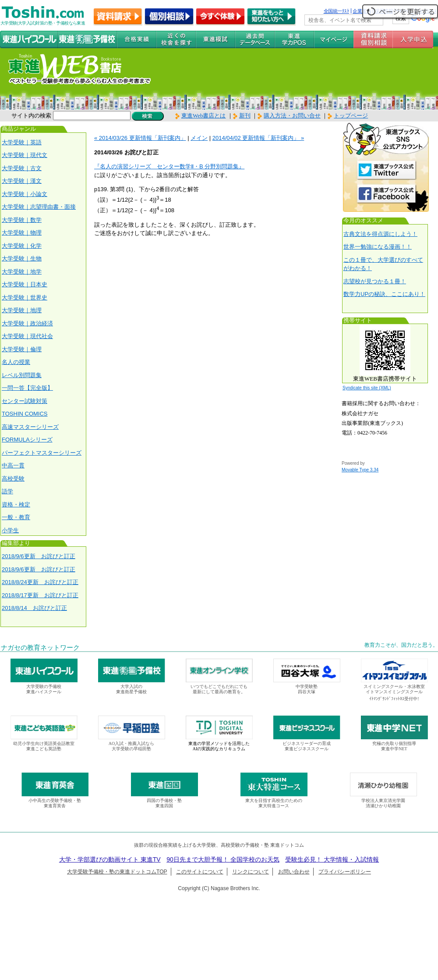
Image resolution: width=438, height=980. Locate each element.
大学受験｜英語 (22, 142)
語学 (7, 491)
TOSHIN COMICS (25, 414)
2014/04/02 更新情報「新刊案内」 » (258, 138)
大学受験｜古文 (22, 168)
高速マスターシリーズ (30, 427)
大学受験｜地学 (22, 272)
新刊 (242, 116)
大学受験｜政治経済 (27, 323)
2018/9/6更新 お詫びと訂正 (39, 556)
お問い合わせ (294, 872)
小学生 (10, 530)
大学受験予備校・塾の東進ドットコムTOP (117, 872)
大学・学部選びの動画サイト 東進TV (110, 859)
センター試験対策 (25, 401)
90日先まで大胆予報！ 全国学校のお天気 (223, 859)
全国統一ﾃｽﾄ (337, 11)
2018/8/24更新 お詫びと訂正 (40, 582)
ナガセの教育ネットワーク (40, 648)
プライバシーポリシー (345, 872)
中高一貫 (13, 465)
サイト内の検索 (31, 116)
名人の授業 (16, 362)
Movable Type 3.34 (360, 470)
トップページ (351, 116)
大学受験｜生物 (22, 258)
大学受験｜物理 (22, 233)
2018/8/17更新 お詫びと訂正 (40, 595)
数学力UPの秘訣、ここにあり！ (384, 294)
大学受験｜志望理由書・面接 (39, 207)
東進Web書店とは (201, 116)
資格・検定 (16, 504)
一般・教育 (16, 517)
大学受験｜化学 (22, 246)
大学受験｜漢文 (22, 181)
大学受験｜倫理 (22, 349)
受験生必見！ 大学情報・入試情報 (332, 859)
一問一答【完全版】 (27, 388)
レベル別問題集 (22, 375)
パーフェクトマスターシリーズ (42, 453)
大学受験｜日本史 (25, 284)
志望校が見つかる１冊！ (375, 281)
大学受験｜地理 (22, 310)
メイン (199, 138)
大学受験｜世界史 (25, 298)
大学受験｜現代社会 (27, 336)
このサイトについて (200, 872)
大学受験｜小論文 (25, 194)
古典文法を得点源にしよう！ (380, 234)
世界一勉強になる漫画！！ (378, 247)
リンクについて (251, 872)
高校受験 (13, 479)
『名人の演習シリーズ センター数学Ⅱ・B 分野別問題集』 (169, 166)
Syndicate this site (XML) (367, 388)
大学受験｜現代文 (25, 155)
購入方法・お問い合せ (292, 116)
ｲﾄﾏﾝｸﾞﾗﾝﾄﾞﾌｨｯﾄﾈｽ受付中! (394, 699)
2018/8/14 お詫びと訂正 (34, 608)
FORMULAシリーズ (27, 440)
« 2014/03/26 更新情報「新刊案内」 (140, 138)
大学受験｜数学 (22, 220)
